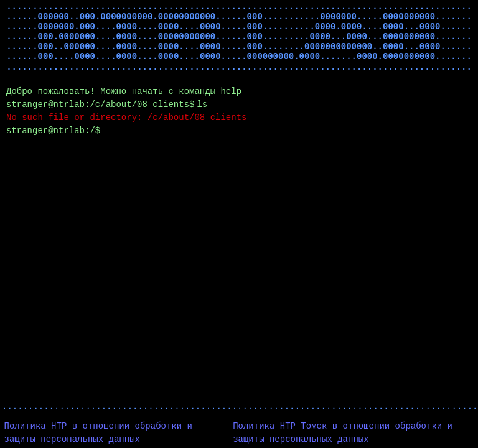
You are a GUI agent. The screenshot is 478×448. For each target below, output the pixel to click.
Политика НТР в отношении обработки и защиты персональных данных (98, 433)
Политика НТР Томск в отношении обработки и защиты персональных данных (343, 433)
